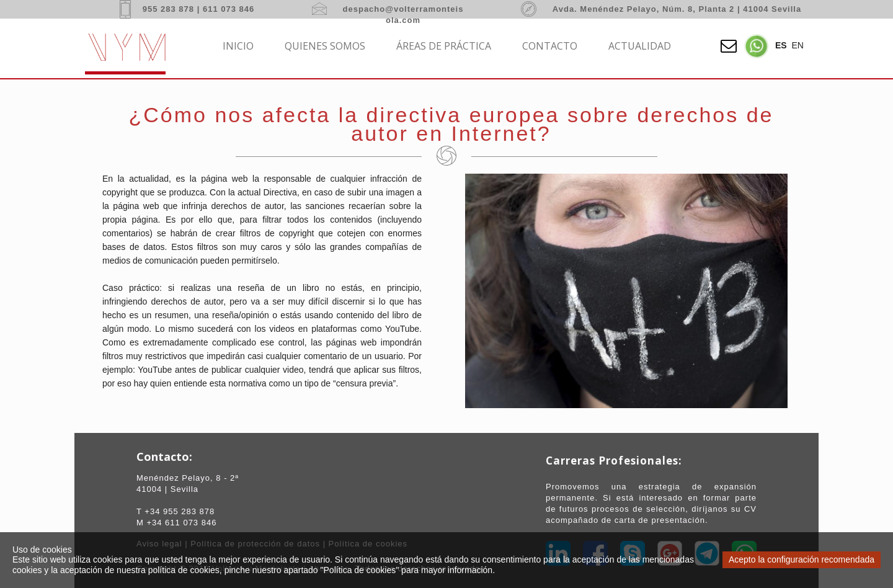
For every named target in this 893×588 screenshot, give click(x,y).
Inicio (238, 46)
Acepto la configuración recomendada (802, 559)
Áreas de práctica (444, 46)
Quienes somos (325, 46)
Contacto (550, 46)
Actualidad (640, 46)
